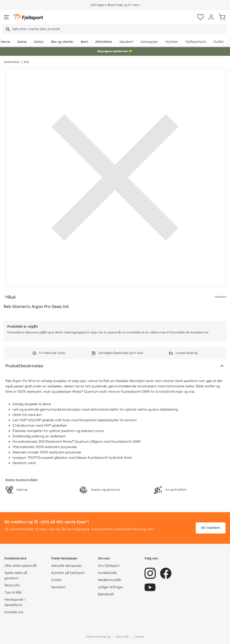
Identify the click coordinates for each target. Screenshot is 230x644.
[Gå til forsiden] (28, 17)
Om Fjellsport (109, 566)
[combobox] (115, 29)
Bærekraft (106, 594)
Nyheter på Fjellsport (68, 573)
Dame (22, 42)
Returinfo (12, 585)
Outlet (218, 42)
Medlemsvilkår (110, 580)
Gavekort (127, 42)
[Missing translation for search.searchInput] (7, 29)
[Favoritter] (200, 17)
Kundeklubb (108, 573)
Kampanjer (149, 42)
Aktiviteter (104, 42)
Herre (5, 42)
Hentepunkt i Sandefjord (15, 602)
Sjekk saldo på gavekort (16, 576)
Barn (84, 42)
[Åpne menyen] (6, 17)
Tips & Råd (13, 593)
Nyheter (172, 42)
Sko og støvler (62, 42)
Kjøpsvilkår (122, 637)
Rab (26, 62)
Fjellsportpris (196, 42)
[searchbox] (120, 29)
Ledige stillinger (111, 587)
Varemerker (12, 62)
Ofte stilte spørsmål (20, 566)
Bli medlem (211, 528)
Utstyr (39, 42)
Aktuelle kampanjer (67, 566)
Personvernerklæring (98, 637)
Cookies (139, 637)
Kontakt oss (14, 612)
